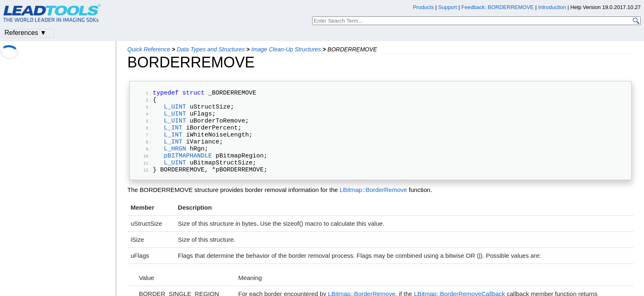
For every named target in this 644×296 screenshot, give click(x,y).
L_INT (173, 137)
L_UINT (175, 111)
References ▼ (25, 33)
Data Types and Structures (210, 49)
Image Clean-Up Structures (286, 49)
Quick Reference (149, 49)
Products (423, 7)
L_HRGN (175, 163)
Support (448, 7)
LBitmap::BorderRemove (373, 209)
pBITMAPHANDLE (188, 171)
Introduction (552, 7)
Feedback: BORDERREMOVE (497, 7)
